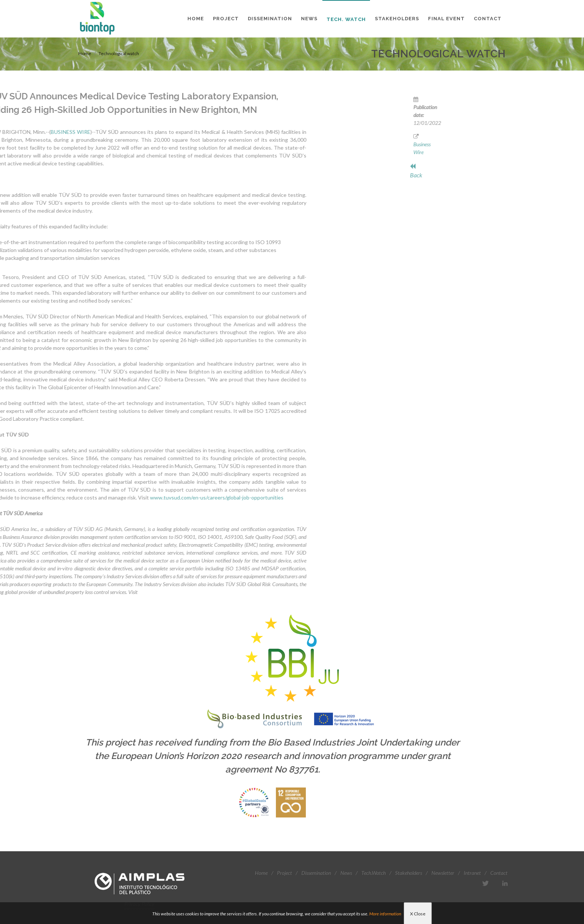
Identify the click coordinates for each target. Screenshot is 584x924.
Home (85, 53)
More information (385, 914)
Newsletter (443, 873)
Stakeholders (409, 873)
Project (285, 873)
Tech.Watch (374, 873)
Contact (499, 873)
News (346, 873)
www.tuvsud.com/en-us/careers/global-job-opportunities (124, 497)
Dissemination (316, 873)
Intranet (472, 873)
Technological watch (119, 53)
